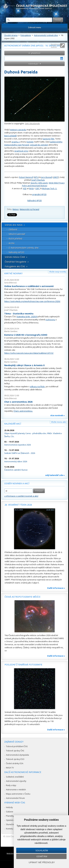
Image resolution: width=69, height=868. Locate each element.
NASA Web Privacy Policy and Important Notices (43, 184)
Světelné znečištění (15, 777)
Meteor (16, 209)
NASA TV (10, 768)
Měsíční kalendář (17, 234)
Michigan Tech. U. (50, 189)
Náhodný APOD (35, 200)
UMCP (56, 177)
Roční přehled (15, 239)
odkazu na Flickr (37, 386)
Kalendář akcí (13, 424)
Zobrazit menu (34, 27)
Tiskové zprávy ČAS (15, 751)
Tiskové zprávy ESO (15, 759)
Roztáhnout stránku (56, 46)
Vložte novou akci (59, 422)
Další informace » (56, 588)
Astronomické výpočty (16, 781)
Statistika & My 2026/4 (27, 317)
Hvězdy (9, 807)
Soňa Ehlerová (10, 283)
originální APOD (39, 194)
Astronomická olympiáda (17, 755)
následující (33, 64)
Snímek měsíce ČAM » (16, 257)
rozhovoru (50, 320)
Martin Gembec (11, 331)
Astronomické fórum (15, 798)
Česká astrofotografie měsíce (22, 597)
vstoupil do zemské (39, 145)
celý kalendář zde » (55, 475)
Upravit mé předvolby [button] (42, 862)
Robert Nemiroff (26, 177)
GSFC (38, 189)
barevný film (48, 139)
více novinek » (58, 415)
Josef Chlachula (38, 180)
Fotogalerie (26, 35)
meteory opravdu (18, 130)
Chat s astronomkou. (23, 411)
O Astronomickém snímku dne (24, 248)
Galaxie (10, 812)
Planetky (10, 816)
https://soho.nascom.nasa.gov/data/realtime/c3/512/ (29, 353)
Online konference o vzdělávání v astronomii (29, 286)
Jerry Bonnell (47, 177)
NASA (31, 189)
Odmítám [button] (42, 856)
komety (30, 142)
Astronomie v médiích (16, 790)
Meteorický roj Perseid (29, 209)
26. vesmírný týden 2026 (18, 505)
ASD (25, 189)
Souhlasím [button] (42, 850)
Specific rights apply (39, 183)
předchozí (36, 53)
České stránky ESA (15, 763)
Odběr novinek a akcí (17, 483)
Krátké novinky (13, 273)
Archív (12, 243)
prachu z (16, 142)
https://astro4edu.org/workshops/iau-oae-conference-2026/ (32, 301)
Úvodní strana (11, 35)
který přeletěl (10, 136)
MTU (36, 177)
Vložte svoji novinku (58, 272)
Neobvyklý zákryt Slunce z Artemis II (24, 365)
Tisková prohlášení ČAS (17, 746)
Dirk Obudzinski (32, 124)
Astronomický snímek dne (46, 35)
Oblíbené (13, 229)
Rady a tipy (11, 785)
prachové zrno (21, 151)
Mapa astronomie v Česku (18, 794)
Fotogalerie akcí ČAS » (16, 266)
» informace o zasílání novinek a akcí (21, 496)
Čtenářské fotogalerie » (17, 262)
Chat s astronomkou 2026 (18, 402)
